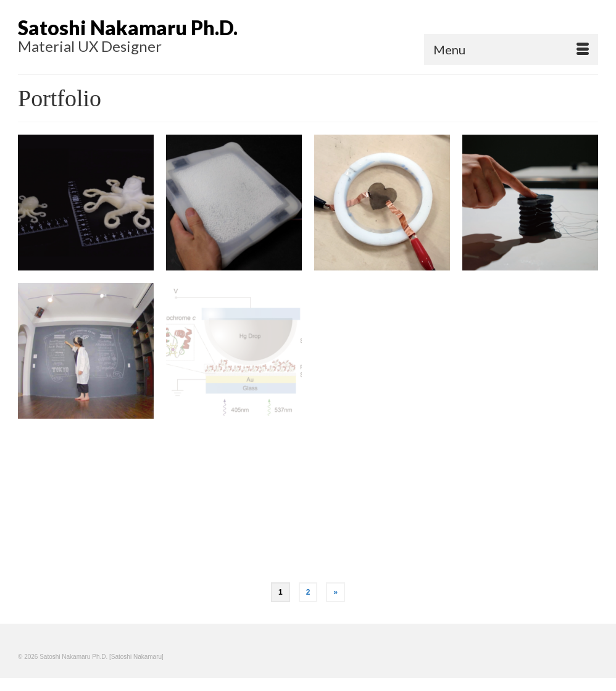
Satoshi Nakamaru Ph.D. (128, 27)
